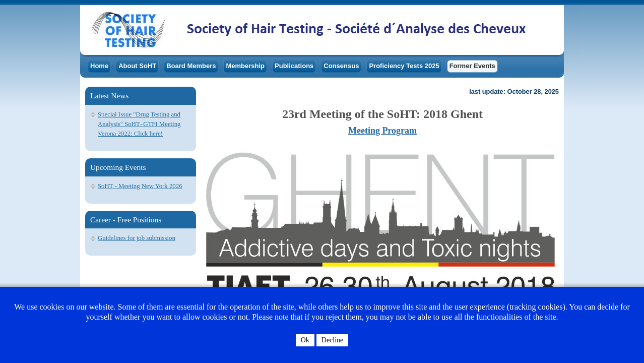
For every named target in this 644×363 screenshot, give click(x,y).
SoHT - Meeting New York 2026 (140, 186)
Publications (294, 66)
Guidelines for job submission (137, 238)
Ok (305, 340)
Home (99, 66)
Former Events (472, 66)
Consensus (341, 66)
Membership (245, 66)
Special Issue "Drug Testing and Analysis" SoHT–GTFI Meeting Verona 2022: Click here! (139, 124)
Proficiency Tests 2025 (404, 66)
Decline (333, 340)
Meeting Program (382, 131)
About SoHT (137, 66)
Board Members (191, 66)
